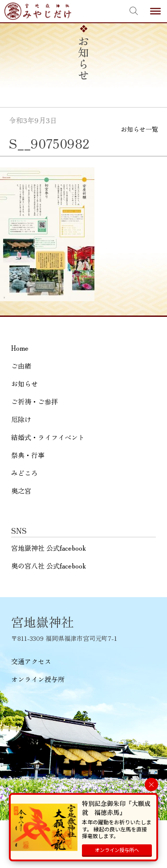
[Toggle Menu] (155, 11)
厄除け (21, 419)
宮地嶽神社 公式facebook (49, 548)
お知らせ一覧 (139, 129)
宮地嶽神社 (38, 11)
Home (20, 348)
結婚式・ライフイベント (48, 437)
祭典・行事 (28, 455)
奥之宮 (21, 491)
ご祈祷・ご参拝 (35, 401)
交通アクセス (31, 661)
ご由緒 (21, 366)
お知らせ (24, 384)
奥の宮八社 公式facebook (49, 566)
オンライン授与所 (38, 679)
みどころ (24, 473)
